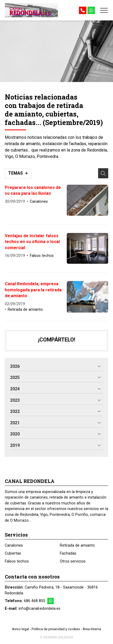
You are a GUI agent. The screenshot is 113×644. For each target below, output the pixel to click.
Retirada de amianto (25, 310)
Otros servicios (73, 561)
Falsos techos (42, 256)
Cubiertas (13, 553)
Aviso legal (20, 629)
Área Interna (92, 629)
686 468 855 (35, 601)
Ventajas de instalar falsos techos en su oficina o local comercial (32, 242)
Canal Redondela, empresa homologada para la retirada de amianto (33, 290)
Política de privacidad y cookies (56, 629)
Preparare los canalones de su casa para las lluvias (33, 190)
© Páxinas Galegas (56, 637)
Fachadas (68, 553)
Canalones (39, 202)
